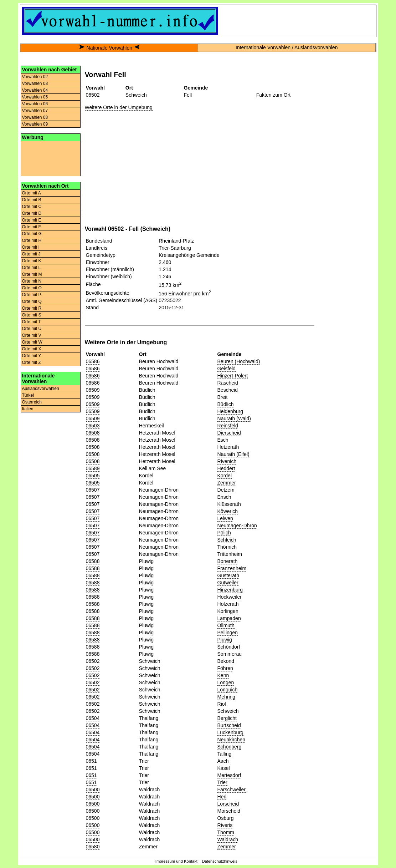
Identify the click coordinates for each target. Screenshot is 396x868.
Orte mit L (32, 268)
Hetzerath (228, 447)
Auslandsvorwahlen (41, 389)
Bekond (226, 661)
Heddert (226, 468)
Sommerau (230, 654)
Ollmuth (226, 625)
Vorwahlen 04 (35, 90)
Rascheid (228, 383)
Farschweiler (232, 790)
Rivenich (227, 461)
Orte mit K (32, 261)
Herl (222, 797)
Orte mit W (32, 342)
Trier (222, 782)
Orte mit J (31, 254)
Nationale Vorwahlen (109, 48)
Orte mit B (32, 200)
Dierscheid (229, 433)
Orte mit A (32, 193)
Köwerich (228, 511)
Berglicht (227, 718)
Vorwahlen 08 (35, 117)
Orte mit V (32, 335)
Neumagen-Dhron (237, 526)
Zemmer (227, 483)
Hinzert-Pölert (233, 376)
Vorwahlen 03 (35, 83)
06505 (93, 476)
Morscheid (229, 811)
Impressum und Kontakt (176, 861)
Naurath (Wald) (234, 418)
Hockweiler (230, 597)
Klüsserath (229, 504)
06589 (93, 468)
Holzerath (228, 604)
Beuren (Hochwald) (239, 361)
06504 (93, 718)
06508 (93, 433)
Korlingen (228, 611)
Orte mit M (32, 274)
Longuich (228, 690)
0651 (91, 761)
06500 (93, 790)
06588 (93, 561)
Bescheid (228, 390)
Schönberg (230, 747)
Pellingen (228, 633)
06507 (93, 490)
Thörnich (227, 547)
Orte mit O (32, 288)
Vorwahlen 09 (35, 124)
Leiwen (225, 518)
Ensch (224, 497)
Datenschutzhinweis (220, 861)
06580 (93, 847)
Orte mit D (32, 213)
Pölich (224, 533)
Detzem (226, 490)
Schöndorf (229, 647)
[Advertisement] (51, 158)
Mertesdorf (229, 775)
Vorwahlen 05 (35, 97)
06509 (93, 390)
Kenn (223, 675)
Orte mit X (32, 349)
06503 (93, 426)
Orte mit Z (32, 362)
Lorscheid (228, 804)
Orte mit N (32, 281)
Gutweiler (228, 583)
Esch (223, 440)
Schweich (228, 711)
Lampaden (229, 618)
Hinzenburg (230, 590)
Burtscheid (229, 725)
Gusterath (228, 575)
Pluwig (225, 640)
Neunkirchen (232, 740)
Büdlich (226, 404)
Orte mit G (32, 234)
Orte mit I (31, 247)
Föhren (225, 668)
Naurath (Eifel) (233, 454)
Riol (222, 704)
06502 (93, 95)
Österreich (32, 402)
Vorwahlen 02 (35, 77)
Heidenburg (230, 411)
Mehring (227, 697)
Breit (223, 397)
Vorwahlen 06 (35, 104)
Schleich (227, 540)
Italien (28, 409)
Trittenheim (230, 554)
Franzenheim (232, 568)
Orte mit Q (32, 301)
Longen (226, 682)
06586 (93, 361)
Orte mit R (32, 308)
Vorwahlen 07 (35, 111)
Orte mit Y (32, 356)
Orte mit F (32, 227)
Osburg (226, 818)
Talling (225, 754)
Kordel (225, 476)
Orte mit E (32, 220)
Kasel (224, 768)
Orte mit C (32, 207)
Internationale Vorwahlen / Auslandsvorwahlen (287, 47)
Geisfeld (227, 369)
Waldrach (228, 839)
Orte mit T (32, 322)
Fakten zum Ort (273, 95)
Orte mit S (32, 315)
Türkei (28, 395)
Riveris (225, 825)
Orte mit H (32, 240)
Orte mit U (32, 329)
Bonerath (228, 561)
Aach (223, 761)
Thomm (226, 832)
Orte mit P (32, 295)
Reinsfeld (228, 426)
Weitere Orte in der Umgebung (119, 107)
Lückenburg (230, 732)
